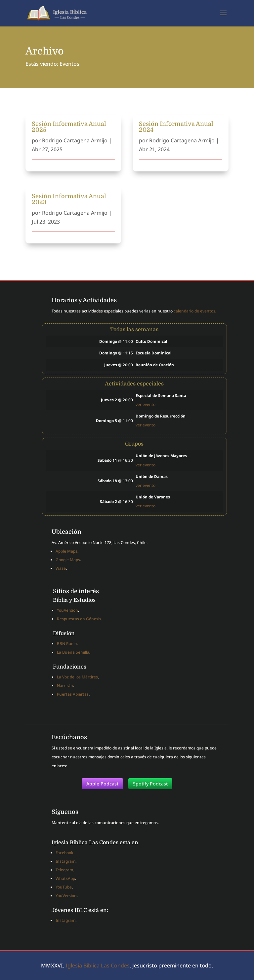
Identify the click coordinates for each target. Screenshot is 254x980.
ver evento (146, 404)
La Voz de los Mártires (77, 677)
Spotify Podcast (150, 784)
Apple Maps (66, 551)
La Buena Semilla (73, 652)
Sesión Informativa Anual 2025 (69, 127)
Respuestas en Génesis (79, 619)
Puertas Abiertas (73, 694)
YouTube (64, 887)
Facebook (64, 853)
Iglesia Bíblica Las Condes (98, 965)
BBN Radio (67, 644)
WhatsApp (65, 878)
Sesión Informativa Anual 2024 (176, 127)
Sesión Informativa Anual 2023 (69, 199)
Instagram (65, 861)
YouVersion (67, 610)
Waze (61, 568)
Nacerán (65, 686)
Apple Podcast (102, 784)
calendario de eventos (194, 311)
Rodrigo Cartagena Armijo (75, 140)
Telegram (64, 870)
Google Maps (68, 560)
